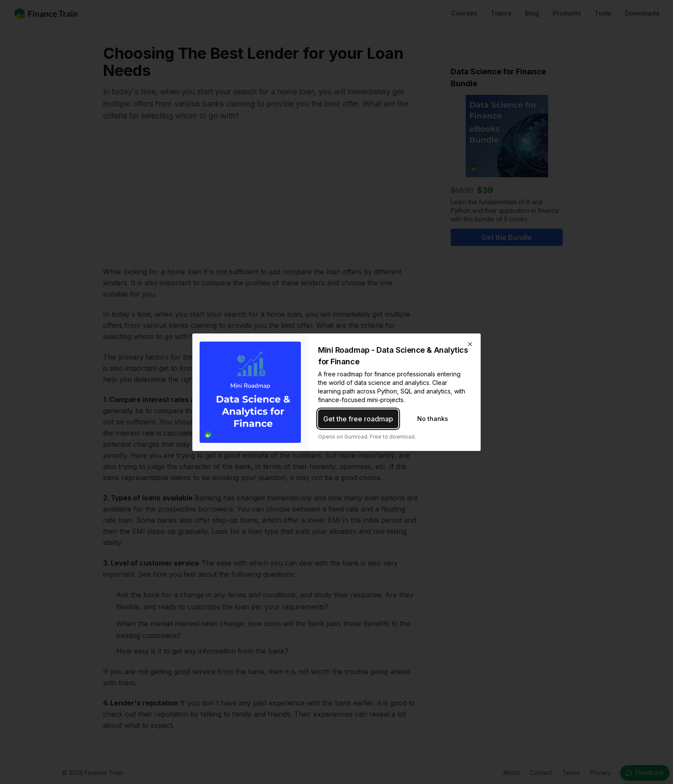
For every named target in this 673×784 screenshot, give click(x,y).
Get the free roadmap (358, 419)
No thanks (433, 419)
